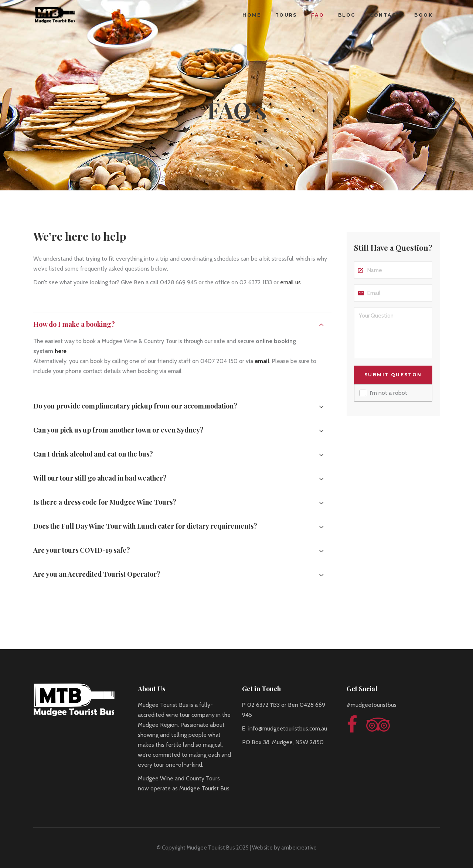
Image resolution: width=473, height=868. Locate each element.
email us (290, 282)
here (61, 351)
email (262, 361)
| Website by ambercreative (283, 848)
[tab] (182, 324)
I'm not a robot (388, 393)
